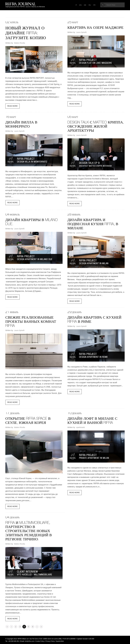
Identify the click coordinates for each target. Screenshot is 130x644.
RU (90, 5)
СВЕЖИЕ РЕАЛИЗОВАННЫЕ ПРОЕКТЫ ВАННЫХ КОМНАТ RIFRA (31, 322)
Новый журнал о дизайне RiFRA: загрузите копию (26, 33)
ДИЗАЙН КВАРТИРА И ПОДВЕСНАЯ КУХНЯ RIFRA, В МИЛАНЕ (93, 224)
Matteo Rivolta (20, 43)
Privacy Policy (50, 641)
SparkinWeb (60, 641)
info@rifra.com (29, 641)
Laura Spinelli (81, 32)
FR (94, 5)
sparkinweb (81, 427)
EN (80, 5)
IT (76, 5)
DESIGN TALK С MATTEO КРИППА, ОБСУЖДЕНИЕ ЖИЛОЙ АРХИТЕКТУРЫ (96, 127)
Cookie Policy (40, 641)
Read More (12, 106)
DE (85, 5)
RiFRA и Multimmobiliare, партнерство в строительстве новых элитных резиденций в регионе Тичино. (29, 531)
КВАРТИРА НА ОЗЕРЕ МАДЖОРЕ (95, 28)
